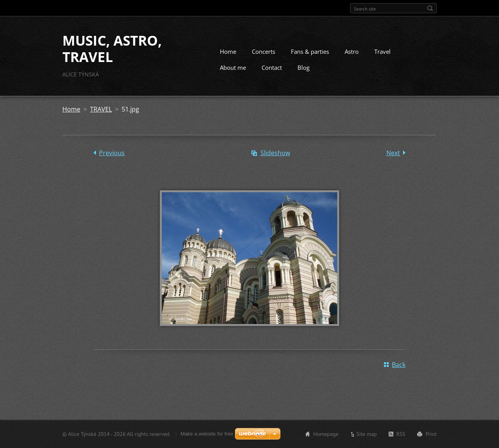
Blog (303, 67)
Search (430, 8)
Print (431, 434)
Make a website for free (207, 434)
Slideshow (275, 153)
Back (399, 365)
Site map (367, 434)
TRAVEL (101, 109)
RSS (401, 434)
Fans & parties (310, 51)
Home (228, 51)
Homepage (326, 434)
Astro (352, 51)
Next (393, 153)
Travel (382, 51)
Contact (272, 67)
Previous (112, 153)
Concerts (264, 51)
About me (233, 67)
